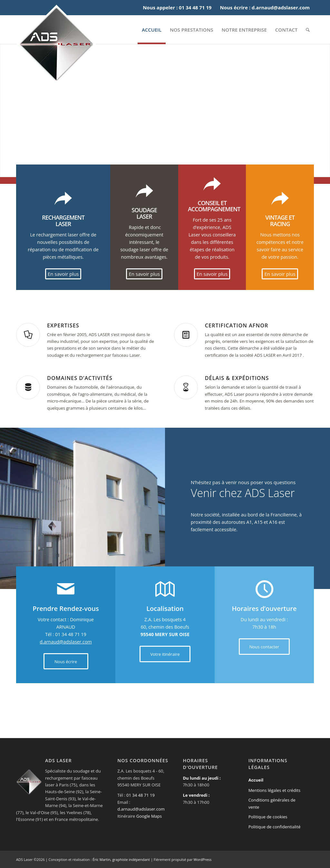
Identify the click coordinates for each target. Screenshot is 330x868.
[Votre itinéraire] (165, 654)
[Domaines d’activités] (28, 387)
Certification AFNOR (237, 325)
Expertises (63, 325)
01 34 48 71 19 (141, 795)
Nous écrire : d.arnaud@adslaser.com (265, 7)
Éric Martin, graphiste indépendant (121, 859)
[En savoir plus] (63, 274)
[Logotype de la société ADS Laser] (56, 44)
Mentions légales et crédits (274, 790)
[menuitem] (152, 30)
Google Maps (149, 816)
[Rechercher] (308, 30)
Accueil (256, 780)
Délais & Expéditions (237, 378)
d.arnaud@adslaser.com (66, 642)
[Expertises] (28, 335)
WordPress (203, 859)
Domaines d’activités (80, 378)
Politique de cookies (268, 817)
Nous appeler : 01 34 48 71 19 (177, 7)
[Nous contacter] (264, 647)
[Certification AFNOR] (186, 335)
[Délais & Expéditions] (186, 387)
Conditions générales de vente (272, 803)
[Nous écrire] (66, 661)
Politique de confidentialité (275, 827)
